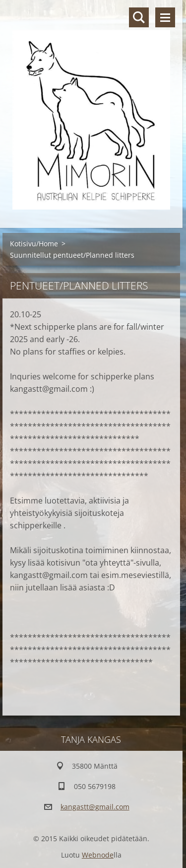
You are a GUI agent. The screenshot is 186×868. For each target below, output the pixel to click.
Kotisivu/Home (34, 244)
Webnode (98, 855)
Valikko (165, 17)
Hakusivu (139, 17)
